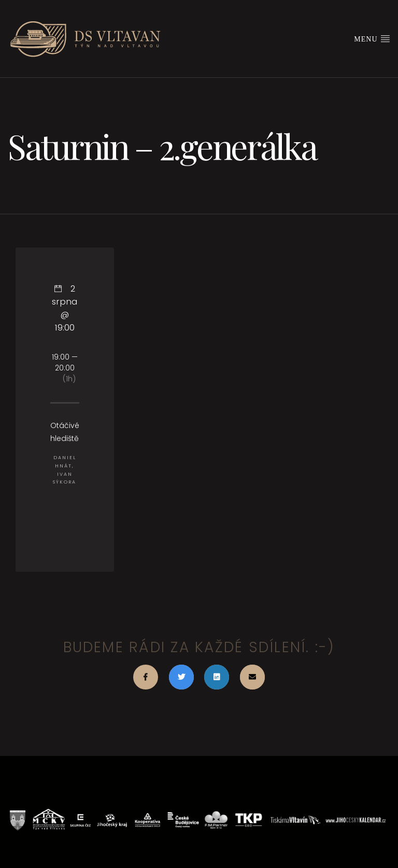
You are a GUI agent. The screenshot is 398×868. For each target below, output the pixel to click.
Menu (372, 38)
